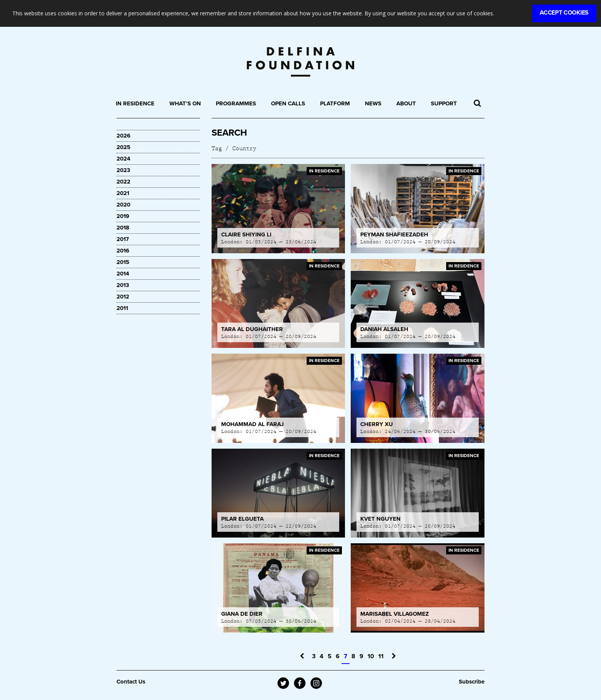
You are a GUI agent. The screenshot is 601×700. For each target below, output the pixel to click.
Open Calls (288, 103)
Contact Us (131, 682)
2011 (122, 308)
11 (381, 656)
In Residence (135, 103)
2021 (123, 193)
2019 (123, 216)
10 (371, 656)
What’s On (185, 103)
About (406, 103)
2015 (123, 262)
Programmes (236, 103)
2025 (123, 147)
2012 (123, 297)
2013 (123, 285)
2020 (123, 205)
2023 (123, 170)
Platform (335, 103)
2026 (123, 136)
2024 (123, 159)
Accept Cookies (564, 13)
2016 (123, 251)
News (373, 103)
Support (444, 103)
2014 (123, 274)
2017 (123, 239)
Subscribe (472, 682)
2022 (123, 182)
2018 (123, 228)
